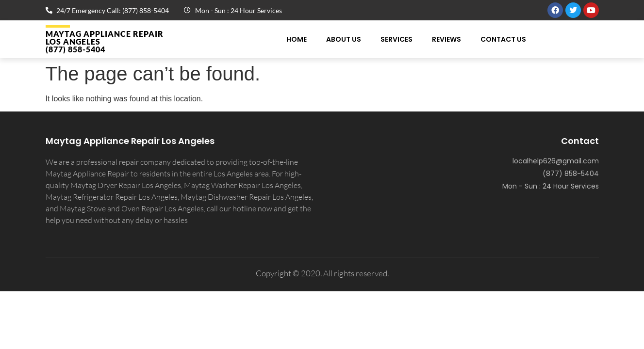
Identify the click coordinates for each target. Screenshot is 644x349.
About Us (344, 39)
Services (396, 39)
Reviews (446, 39)
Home (297, 39)
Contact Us (503, 39)
